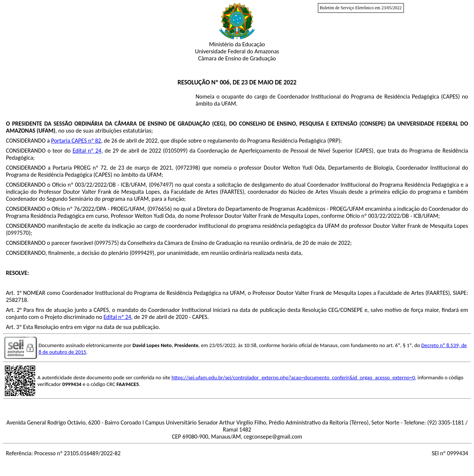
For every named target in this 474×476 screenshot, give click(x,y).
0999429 (142, 253)
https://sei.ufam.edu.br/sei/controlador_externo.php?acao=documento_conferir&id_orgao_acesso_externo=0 (293, 377)
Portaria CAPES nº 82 (76, 141)
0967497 (161, 185)
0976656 (160, 209)
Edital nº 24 (87, 151)
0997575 (106, 243)
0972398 (188, 168)
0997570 (18, 233)
